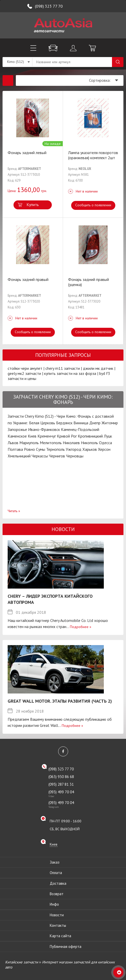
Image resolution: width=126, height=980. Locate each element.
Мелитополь (51, 443)
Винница (81, 423)
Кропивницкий (90, 436)
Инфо (54, 904)
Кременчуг (47, 436)
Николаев (71, 443)
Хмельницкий (19, 456)
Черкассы (40, 456)
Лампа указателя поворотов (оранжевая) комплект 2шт (93, 155)
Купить (33, 205)
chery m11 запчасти (63, 368)
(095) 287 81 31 (61, 784)
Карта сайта (60, 936)
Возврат (57, 894)
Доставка (58, 883)
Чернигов (57, 456)
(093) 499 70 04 (66, 794)
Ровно (29, 449)
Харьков (90, 449)
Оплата (56, 873)
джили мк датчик (98, 368)
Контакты (58, 925)
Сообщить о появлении (93, 205)
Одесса (105, 443)
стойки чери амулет (25, 368)
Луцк (108, 436)
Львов (13, 443)
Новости (57, 915)
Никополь (89, 443)
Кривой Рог (67, 436)
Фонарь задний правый (28, 279)
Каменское (17, 436)
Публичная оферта (66, 947)
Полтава (15, 449)
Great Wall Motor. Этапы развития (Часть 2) (60, 701)
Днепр (95, 423)
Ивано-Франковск (44, 429)
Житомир (110, 423)
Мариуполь (29, 443)
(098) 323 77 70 (49, 6)
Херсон (104, 449)
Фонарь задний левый (27, 153)
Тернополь (55, 449)
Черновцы (75, 456)
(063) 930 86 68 (61, 777)
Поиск (118, 62)
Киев (32, 436)
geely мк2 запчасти (24, 373)
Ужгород (74, 449)
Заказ (55, 862)
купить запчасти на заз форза (70, 373)
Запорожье (17, 429)
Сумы (41, 449)
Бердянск (64, 423)
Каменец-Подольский (80, 429)
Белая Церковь (42, 423)
